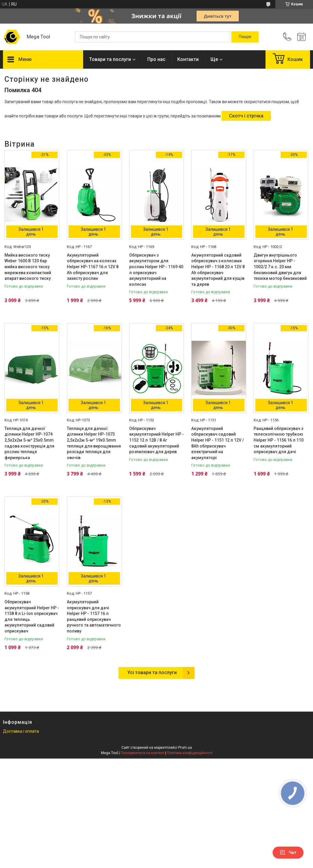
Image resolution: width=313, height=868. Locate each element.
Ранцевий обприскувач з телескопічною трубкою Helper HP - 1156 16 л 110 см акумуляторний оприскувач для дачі (279, 440)
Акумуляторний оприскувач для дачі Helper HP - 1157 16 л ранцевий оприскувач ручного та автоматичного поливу (94, 616)
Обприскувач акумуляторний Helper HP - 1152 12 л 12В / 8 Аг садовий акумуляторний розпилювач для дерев (156, 440)
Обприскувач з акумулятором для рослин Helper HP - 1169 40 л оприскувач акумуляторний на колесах (156, 270)
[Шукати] (245, 37)
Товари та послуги (110, 59)
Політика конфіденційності (190, 753)
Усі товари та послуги (152, 672)
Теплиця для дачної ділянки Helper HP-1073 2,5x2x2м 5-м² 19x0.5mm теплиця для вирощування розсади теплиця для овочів (94, 443)
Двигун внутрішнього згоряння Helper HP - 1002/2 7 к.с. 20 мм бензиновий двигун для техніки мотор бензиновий (280, 267)
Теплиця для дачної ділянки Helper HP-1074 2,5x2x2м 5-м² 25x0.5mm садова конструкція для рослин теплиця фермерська (29, 443)
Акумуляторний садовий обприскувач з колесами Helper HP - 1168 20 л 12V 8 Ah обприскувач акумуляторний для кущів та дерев (218, 270)
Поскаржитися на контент (142, 753)
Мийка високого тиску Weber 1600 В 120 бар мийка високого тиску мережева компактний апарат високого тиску (28, 267)
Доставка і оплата (21, 731)
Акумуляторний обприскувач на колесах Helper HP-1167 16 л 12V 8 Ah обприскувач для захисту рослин (93, 267)
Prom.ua (185, 748)
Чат (288, 853)
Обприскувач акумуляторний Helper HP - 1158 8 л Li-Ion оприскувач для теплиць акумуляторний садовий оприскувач (32, 616)
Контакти (188, 59)
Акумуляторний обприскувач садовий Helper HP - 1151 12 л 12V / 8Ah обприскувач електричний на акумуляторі (218, 443)
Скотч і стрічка (246, 116)
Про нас (156, 59)
